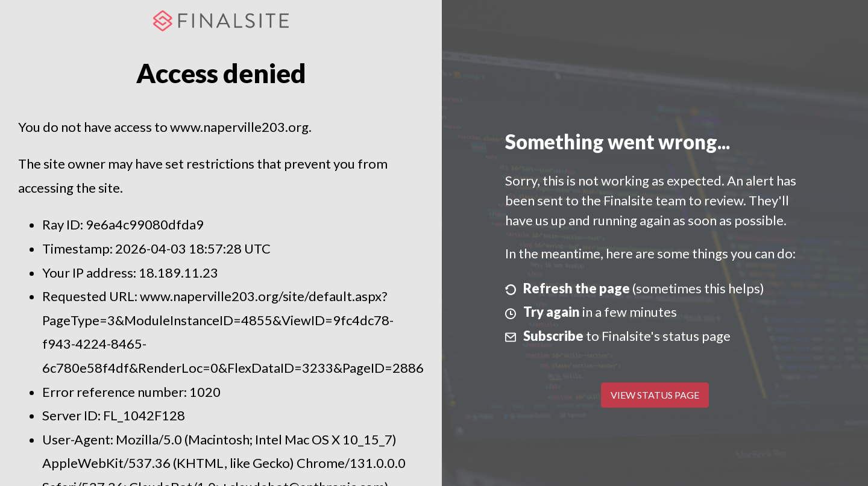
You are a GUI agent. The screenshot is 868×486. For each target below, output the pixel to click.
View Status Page (655, 395)
